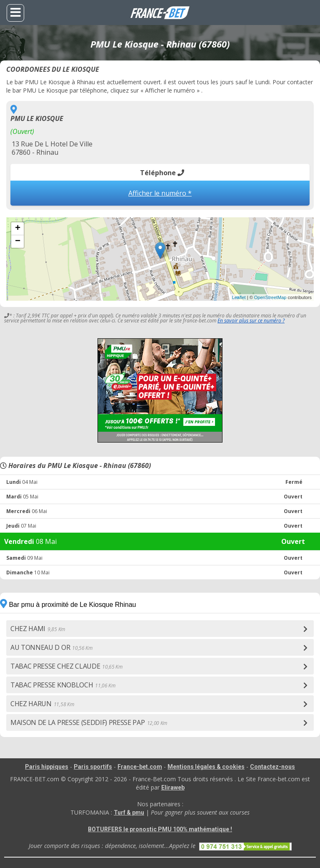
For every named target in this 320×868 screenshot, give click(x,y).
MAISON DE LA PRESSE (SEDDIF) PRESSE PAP (89, 722)
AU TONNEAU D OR (51, 647)
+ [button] (18, 229)
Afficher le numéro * (160, 193)
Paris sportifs (93, 767)
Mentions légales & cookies (206, 767)
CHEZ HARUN (42, 704)
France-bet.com (140, 767)
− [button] (18, 242)
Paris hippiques (47, 767)
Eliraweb (173, 787)
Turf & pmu (129, 813)
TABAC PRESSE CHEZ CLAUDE (66, 666)
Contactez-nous (272, 767)
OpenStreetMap (270, 297)
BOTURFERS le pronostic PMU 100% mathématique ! (160, 829)
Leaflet (239, 297)
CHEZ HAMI (38, 629)
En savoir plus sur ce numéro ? (251, 321)
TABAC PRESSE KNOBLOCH (63, 685)
